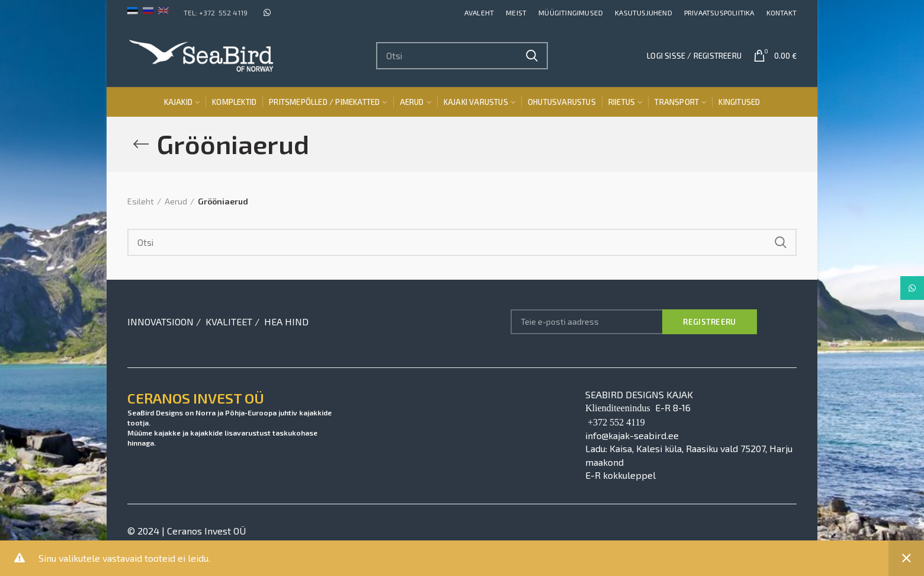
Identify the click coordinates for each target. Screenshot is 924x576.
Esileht (141, 201)
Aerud (176, 201)
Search (532, 56)
